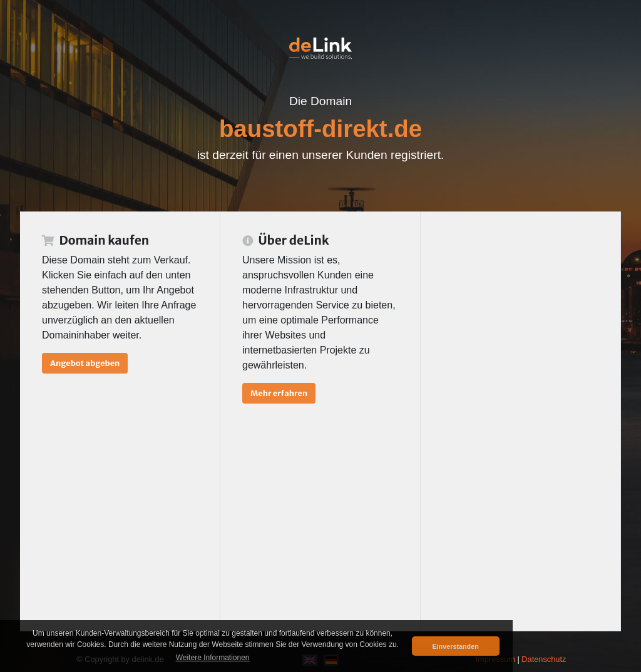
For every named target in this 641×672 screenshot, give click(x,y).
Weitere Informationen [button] (213, 658)
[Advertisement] (520, 421)
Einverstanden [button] (455, 646)
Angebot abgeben (85, 363)
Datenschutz (544, 659)
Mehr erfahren (279, 393)
